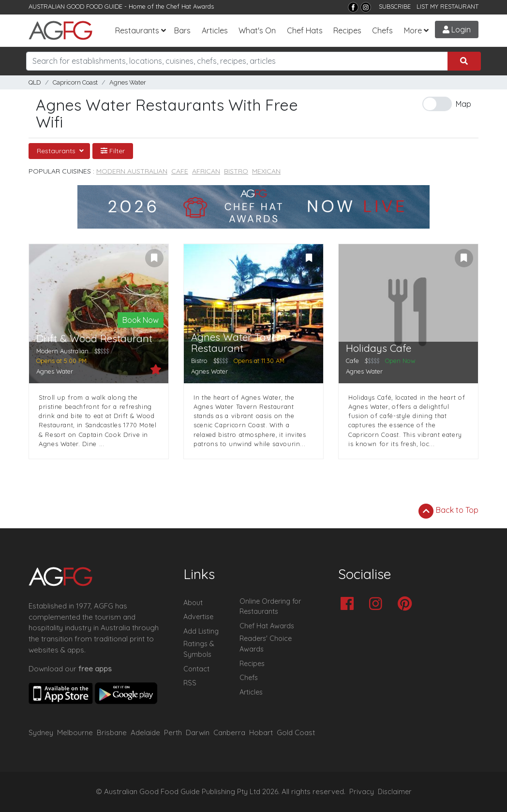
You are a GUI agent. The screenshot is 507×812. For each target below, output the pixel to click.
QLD (35, 82)
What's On (257, 30)
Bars (182, 30)
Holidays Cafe (379, 348)
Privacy (362, 792)
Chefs (382, 30)
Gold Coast (296, 732)
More (413, 30)
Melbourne (75, 732)
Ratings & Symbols (199, 649)
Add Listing (201, 631)
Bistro (236, 171)
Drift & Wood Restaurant (94, 339)
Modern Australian (132, 171)
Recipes (347, 30)
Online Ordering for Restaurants (270, 607)
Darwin (198, 732)
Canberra (229, 732)
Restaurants (137, 30)
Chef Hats (305, 30)
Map (463, 104)
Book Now (141, 320)
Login (457, 29)
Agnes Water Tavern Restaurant (239, 343)
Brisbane (112, 732)
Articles (215, 30)
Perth (173, 732)
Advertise (198, 617)
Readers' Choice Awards (266, 644)
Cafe (180, 171)
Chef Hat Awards (190, 6)
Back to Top (448, 511)
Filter (113, 151)
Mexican (266, 171)
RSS (190, 683)
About (193, 603)
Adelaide (145, 732)
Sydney (41, 732)
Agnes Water (128, 82)
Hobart (261, 732)
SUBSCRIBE (395, 6)
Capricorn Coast (75, 82)
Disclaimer (395, 792)
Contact (196, 669)
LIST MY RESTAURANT (447, 6)
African (206, 171)
